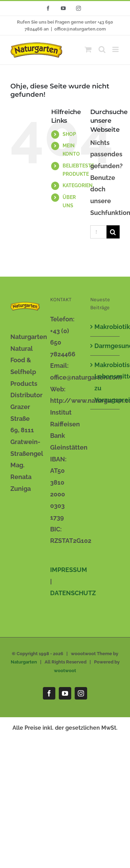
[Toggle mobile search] (102, 49)
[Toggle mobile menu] (116, 49)
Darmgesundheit (105, 346)
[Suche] (113, 232)
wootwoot (65, 671)
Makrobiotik (105, 327)
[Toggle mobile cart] (88, 49)
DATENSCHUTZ (73, 593)
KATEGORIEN (78, 185)
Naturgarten (24, 662)
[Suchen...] (98, 232)
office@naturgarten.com (80, 29)
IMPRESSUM (69, 570)
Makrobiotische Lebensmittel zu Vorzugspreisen (105, 382)
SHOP (69, 134)
